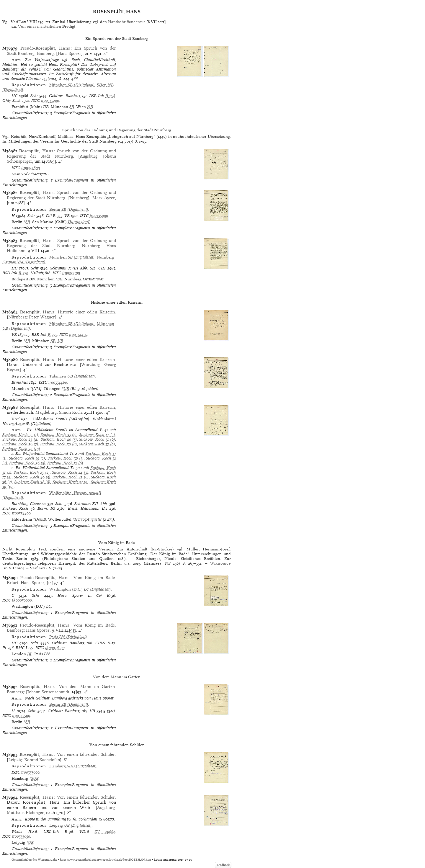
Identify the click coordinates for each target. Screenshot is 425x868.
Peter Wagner (42, 317)
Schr (34, 96)
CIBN (100, 643)
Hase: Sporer (70, 595)
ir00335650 (21, 836)
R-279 (23, 273)
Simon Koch (70, 412)
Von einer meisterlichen (47, 26)
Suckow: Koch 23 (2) (32, 472)
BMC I (21, 648)
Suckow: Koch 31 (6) (97, 439)
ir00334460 (58, 382)
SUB (35, 778)
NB (90, 107)
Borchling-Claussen (29, 504)
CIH (102, 268)
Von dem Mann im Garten (87, 686)
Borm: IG (46, 508)
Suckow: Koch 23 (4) (21, 439)
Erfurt (13, 583)
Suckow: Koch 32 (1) (20, 435)
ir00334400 (21, 513)
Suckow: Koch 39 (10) (21, 449)
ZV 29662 (105, 832)
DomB (40, 519)
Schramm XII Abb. (91, 504)
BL (30, 654)
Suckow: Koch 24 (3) (70, 472)
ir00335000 (99, 216)
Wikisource (220, 563)
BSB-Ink (97, 96)
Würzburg (91, 364)
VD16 (84, 832)
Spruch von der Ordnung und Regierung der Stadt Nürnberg (61, 153)
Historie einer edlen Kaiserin (86, 312)
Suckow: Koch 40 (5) (59, 439)
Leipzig (15, 760)
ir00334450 (78, 335)
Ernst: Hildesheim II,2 (88, 508)
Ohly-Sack (12, 100)
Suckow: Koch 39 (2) (27, 458)
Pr (4, 648)
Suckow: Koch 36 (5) (27, 463)
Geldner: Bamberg (65, 96)
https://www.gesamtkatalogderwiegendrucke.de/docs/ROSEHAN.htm (106, 860)
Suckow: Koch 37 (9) (97, 444)
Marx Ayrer (104, 198)
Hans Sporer (69, 53)
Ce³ (49, 216)
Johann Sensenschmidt (48, 692)
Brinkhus (20, 382)
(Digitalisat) (72, 85)
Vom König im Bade (94, 578)
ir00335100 (71, 273)
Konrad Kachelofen (42, 760)
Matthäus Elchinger (25, 813)
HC (14, 96)
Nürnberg (79, 198)
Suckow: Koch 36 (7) (20, 444)
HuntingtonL (79, 222)
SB (72, 107)
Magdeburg (46, 412)
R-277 (53, 335)
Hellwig (37, 273)
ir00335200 (50, 100)
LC (49, 606)
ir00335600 (30, 772)
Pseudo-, (45, 48)
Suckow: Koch (15, 508)
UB (60, 341)
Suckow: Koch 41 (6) (71, 477)
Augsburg (89, 156)
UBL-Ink (51, 832)
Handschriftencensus (127, 22)
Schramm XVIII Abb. (69, 268)
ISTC (36, 100)
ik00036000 (22, 600)
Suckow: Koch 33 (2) (59, 435)
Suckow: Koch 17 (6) (65, 463)
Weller (17, 832)
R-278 (110, 96)
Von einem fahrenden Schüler (86, 754)
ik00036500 (55, 648)
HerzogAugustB (88, 519)
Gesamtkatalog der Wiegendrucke (34, 860)
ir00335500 (21, 716)
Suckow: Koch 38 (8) (59, 444)
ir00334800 (31, 168)
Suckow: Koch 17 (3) (97, 435)
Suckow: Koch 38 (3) (66, 458)
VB (67, 216)
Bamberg (45, 53)
